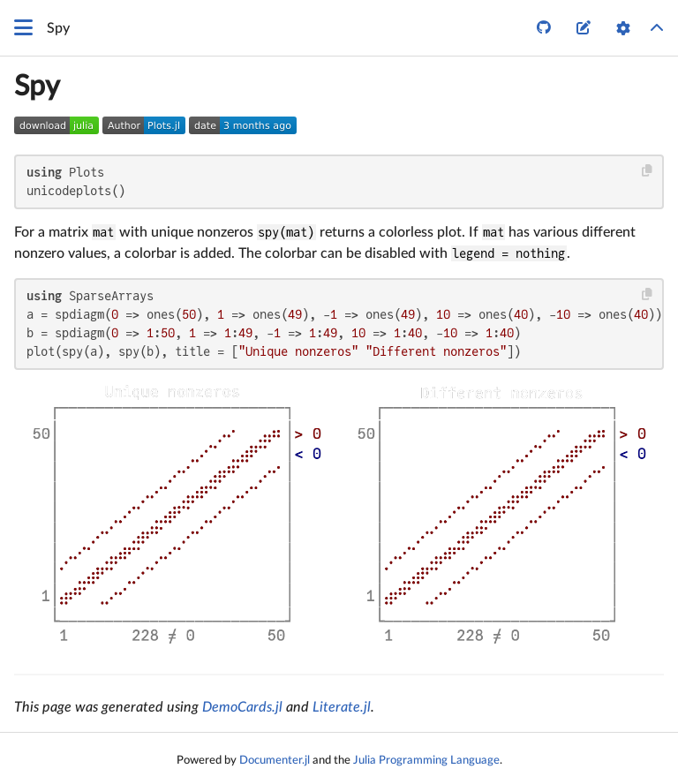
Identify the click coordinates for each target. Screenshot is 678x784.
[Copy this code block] (648, 171)
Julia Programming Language (426, 760)
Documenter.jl (275, 760)
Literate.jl (342, 707)
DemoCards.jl (242, 707)
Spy (37, 87)
